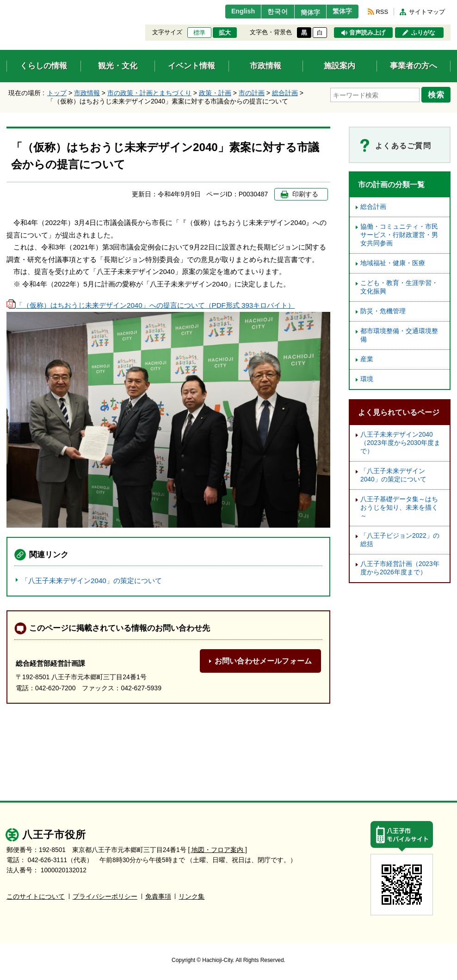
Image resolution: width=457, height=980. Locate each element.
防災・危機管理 (383, 311)
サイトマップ (427, 12)
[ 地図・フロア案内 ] (218, 850)
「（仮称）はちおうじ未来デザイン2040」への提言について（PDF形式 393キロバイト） (151, 305)
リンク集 (191, 897)
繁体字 (340, 12)
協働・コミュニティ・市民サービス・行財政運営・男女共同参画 (399, 235)
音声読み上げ (367, 33)
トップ (57, 93)
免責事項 (158, 897)
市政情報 (87, 93)
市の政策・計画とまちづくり (149, 93)
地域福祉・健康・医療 (393, 263)
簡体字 (304, 12)
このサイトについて (36, 897)
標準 (199, 33)
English (230, 12)
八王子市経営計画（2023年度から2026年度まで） (400, 568)
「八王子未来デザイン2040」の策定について (92, 581)
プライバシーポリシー (105, 897)
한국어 (267, 12)
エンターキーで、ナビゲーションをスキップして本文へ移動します (7, 6)
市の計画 (252, 93)
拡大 (225, 33)
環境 (367, 379)
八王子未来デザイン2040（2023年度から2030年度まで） (400, 443)
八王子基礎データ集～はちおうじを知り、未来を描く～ (399, 508)
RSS (382, 12)
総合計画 (285, 93)
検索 (438, 94)
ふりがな (423, 33)
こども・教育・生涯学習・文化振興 (399, 287)
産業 (367, 359)
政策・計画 (215, 93)
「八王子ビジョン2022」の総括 (400, 540)
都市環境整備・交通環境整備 (399, 335)
